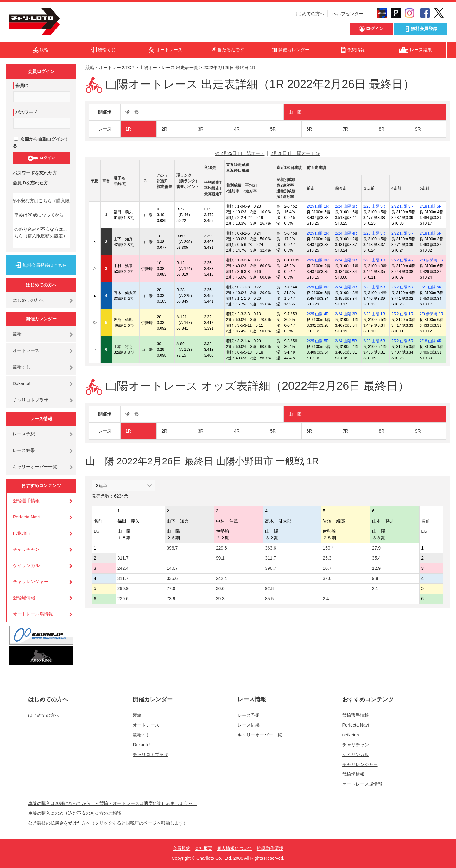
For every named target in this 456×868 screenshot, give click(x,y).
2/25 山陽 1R (318, 206)
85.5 (269, 599)
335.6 (172, 578)
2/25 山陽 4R (318, 314)
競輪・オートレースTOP (110, 68)
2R (164, 129)
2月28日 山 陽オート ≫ (296, 153)
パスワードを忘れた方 (35, 173)
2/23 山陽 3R (374, 233)
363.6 (271, 548)
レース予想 (24, 434)
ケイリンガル (26, 565)
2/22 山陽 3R (402, 206)
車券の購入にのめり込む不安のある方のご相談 (75, 813)
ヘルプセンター (348, 14)
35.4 (376, 558)
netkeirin (21, 533)
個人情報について (235, 848)
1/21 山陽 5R (431, 287)
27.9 (376, 548)
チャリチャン (26, 549)
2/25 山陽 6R (318, 287)
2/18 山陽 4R (431, 341)
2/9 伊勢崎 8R (431, 314)
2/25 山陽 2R (318, 233)
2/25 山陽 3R (318, 260)
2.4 (326, 599)
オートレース (26, 350)
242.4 (123, 568)
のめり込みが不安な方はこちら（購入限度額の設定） (41, 232)
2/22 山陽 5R (402, 233)
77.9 (171, 588)
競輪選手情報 (26, 501)
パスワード (26, 112)
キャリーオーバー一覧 (35, 467)
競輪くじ (22, 367)
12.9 (376, 568)
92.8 (269, 588)
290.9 (123, 588)
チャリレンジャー (31, 582)
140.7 (172, 568)
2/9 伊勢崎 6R (431, 260)
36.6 (220, 588)
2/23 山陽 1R (374, 260)
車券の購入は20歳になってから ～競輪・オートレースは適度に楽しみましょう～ (113, 803)
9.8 (375, 578)
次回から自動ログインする (41, 142)
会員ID (22, 86)
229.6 (222, 548)
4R (237, 129)
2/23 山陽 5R (374, 206)
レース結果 (24, 450)
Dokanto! (22, 383)
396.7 (172, 548)
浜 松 (132, 112)
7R (345, 129)
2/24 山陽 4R (346, 233)
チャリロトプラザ (30, 400)
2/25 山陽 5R (318, 341)
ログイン (41, 158)
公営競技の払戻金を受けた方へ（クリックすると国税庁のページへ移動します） (108, 823)
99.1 (220, 558)
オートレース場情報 (33, 614)
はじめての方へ (309, 14)
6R (309, 129)
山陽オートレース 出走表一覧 (169, 68)
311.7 (123, 558)
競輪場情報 (24, 598)
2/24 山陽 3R (346, 206)
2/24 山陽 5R (346, 341)
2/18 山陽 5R (431, 206)
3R (201, 129)
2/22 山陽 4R (402, 260)
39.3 (220, 599)
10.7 (327, 568)
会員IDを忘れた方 (30, 183)
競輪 (17, 334)
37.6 (327, 578)
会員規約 (181, 848)
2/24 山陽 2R (346, 287)
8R (382, 129)
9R (418, 129)
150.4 (328, 548)
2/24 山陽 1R (346, 260)
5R (273, 129)
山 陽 (295, 112)
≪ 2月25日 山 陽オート (240, 153)
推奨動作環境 (270, 848)
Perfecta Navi (26, 517)
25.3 (327, 558)
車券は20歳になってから (39, 215)
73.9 (171, 599)
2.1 (375, 588)
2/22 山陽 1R (402, 314)
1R (128, 129)
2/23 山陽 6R (374, 341)
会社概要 (204, 848)
